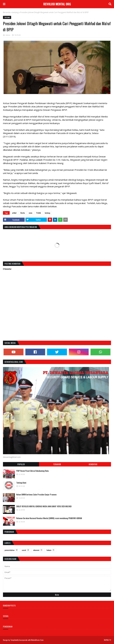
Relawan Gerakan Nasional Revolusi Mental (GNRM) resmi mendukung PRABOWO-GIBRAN (49, 518)
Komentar (93, 464)
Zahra (8, 35)
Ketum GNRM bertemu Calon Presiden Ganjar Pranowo (36, 494)
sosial (26, 550)
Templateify (15, 640)
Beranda (7, 12)
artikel (14, 213)
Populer (21, 464)
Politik (39, 213)
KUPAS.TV (108, 640)
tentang (15, 12)
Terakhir (57, 464)
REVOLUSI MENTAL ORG (57, 4)
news (31, 213)
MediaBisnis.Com (37, 640)
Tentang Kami (21, 483)
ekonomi (38, 550)
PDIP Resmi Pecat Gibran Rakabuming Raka (33, 471)
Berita (23, 213)
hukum (51, 550)
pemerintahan (11, 550)
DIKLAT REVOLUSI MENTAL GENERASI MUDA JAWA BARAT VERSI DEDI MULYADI (44, 506)
